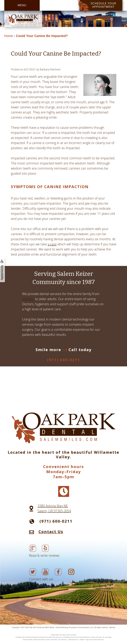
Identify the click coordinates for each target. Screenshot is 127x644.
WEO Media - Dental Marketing (56, 627)
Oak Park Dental (35, 627)
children (28, 299)
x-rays (52, 244)
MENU (22, 5)
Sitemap (112, 627)
